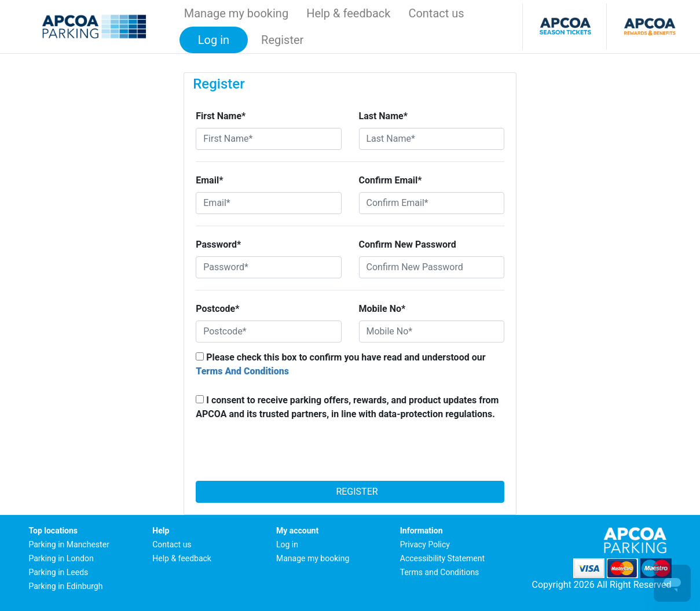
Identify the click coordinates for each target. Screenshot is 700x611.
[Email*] (268, 203)
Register (350, 492)
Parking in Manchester (69, 544)
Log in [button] (214, 40)
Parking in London (61, 558)
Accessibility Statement (442, 558)
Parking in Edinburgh (66, 586)
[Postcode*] (268, 332)
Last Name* (383, 116)
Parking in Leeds (59, 572)
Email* (209, 180)
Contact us (436, 13)
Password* (218, 244)
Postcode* (217, 309)
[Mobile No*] (432, 332)
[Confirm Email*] (432, 203)
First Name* (221, 116)
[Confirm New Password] (432, 267)
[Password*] (268, 267)
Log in (287, 544)
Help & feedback (348, 13)
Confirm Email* (391, 180)
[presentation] (350, 454)
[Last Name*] (432, 139)
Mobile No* (382, 309)
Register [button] (282, 40)
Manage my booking (236, 13)
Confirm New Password (408, 244)
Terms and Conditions (440, 572)
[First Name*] (268, 139)
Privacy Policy (425, 544)
